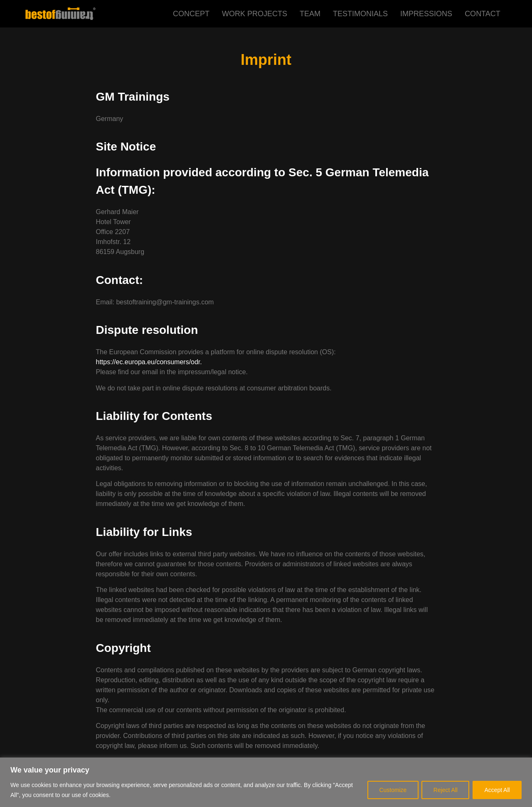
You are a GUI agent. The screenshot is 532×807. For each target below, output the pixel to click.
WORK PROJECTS (255, 14)
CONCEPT (191, 14)
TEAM (310, 14)
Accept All (497, 790)
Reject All (444, 790)
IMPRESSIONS (426, 14)
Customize (391, 790)
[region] (266, 782)
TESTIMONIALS (360, 14)
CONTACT (483, 14)
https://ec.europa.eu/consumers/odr (148, 362)
